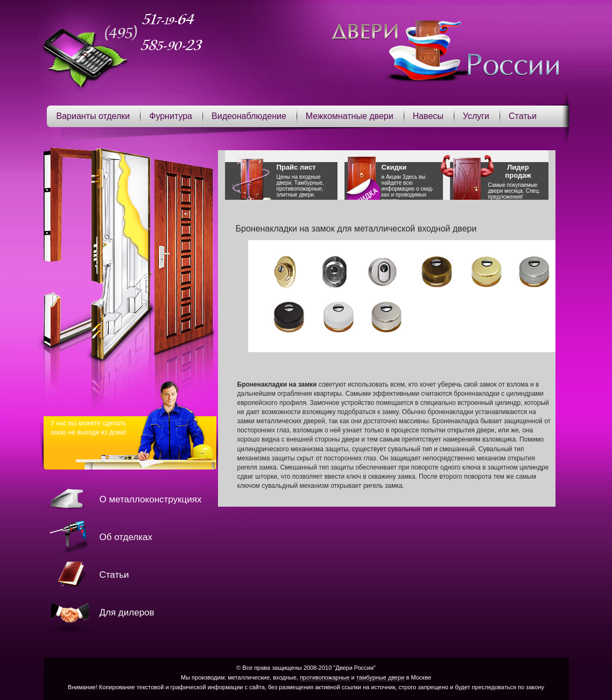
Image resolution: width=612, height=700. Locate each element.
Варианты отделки (93, 116)
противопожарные (325, 677)
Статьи (523, 116)
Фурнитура (171, 116)
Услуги (476, 116)
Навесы (428, 116)
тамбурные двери (381, 677)
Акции (393, 177)
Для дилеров (127, 612)
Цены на (307, 180)
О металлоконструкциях (151, 499)
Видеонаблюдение (249, 116)
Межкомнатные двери (350, 116)
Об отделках (126, 537)
